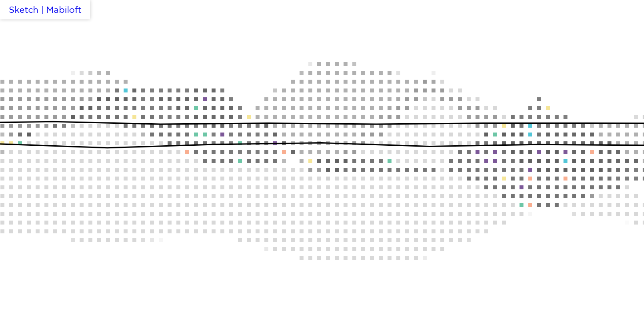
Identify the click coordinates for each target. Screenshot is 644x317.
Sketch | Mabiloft (45, 9)
